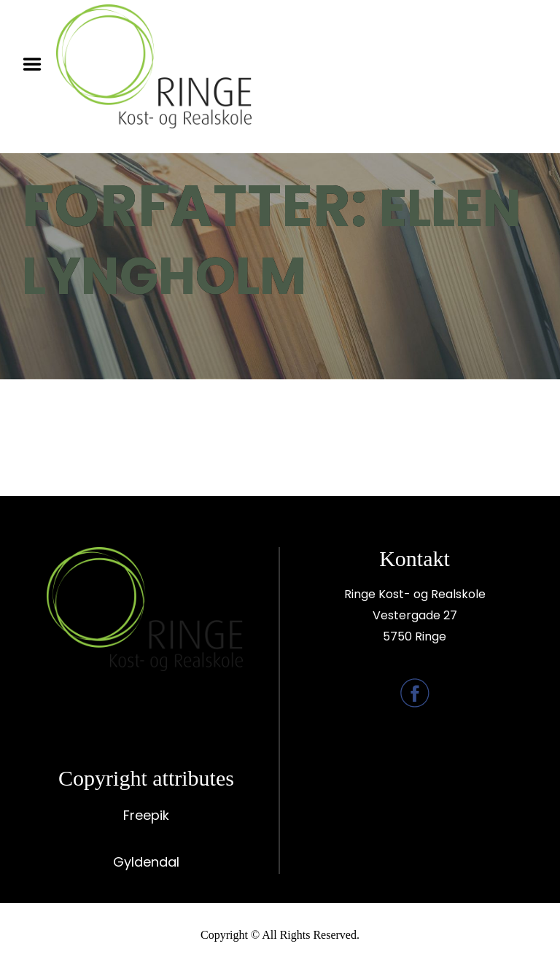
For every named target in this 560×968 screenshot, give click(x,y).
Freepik (146, 815)
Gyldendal (146, 862)
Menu (37, 64)
